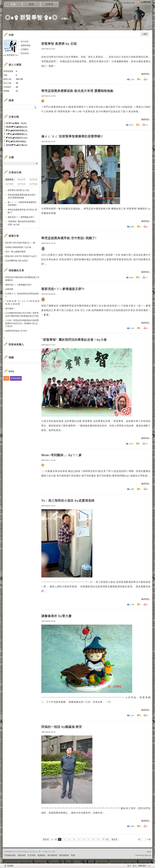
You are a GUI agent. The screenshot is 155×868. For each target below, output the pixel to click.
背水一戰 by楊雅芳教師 (15, 252)
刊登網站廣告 (10, 855)
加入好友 (25, 41)
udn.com (148, 855)
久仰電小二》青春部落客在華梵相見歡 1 (22, 295)
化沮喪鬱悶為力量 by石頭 (16, 261)
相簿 (31, 4)
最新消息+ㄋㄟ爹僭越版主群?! (63, 289)
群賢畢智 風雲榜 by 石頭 (59, 44)
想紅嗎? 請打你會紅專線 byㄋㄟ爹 (20, 243)
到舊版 (65, 19)
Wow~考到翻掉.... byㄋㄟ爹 (62, 455)
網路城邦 (142, 866)
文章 (13, 4)
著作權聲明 (52, 855)
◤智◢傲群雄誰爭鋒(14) (17, 130)
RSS (6, 378)
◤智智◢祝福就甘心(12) (17, 138)
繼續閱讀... (146, 74)
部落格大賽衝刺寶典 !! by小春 (18, 247)
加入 (135, 866)
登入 (129, 866)
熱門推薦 (33, 184)
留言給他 (25, 53)
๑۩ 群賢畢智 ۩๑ (11, 55)
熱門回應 (21, 184)
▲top (149, 852)
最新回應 (21, 179)
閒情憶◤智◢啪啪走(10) (17, 127)
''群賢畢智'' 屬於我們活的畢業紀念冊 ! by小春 (74, 340)
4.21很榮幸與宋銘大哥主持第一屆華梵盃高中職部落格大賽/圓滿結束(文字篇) (22, 314)
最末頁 (115, 839)
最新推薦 (33, 179)
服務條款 (41, 855)
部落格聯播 (16, 378)
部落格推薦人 (16, 344)
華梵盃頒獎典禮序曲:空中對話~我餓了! (69, 238)
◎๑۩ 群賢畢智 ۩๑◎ (31, 18)
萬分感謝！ (10, 309)
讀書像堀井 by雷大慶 (56, 616)
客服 (73, 855)
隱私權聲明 (64, 855)
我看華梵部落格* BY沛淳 (16, 331)
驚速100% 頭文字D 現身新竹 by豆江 (21, 256)
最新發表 (10, 179)
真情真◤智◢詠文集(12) (17, 145)
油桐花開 (9, 289)
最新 (145, 34)
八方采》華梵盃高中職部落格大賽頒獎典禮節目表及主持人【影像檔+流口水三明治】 (22, 323)
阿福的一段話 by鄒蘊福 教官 (62, 727)
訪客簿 (49, 4)
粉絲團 (10, 866)
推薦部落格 (26, 45)
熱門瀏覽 (10, 184)
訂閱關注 (25, 49)
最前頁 (46, 839)
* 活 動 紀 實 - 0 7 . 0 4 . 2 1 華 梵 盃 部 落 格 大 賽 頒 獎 (22, 303)
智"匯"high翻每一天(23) (16, 123)
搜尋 (35, 107)
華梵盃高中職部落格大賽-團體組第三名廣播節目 (22, 279)
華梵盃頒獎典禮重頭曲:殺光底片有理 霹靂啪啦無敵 (77, 91)
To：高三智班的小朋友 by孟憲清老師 (68, 501)
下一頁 (105, 839)
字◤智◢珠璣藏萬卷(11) (17, 134)
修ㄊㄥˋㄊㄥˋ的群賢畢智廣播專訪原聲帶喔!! (72, 136)
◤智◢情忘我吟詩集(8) (16, 141)
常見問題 (32, 855)
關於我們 (22, 855)
